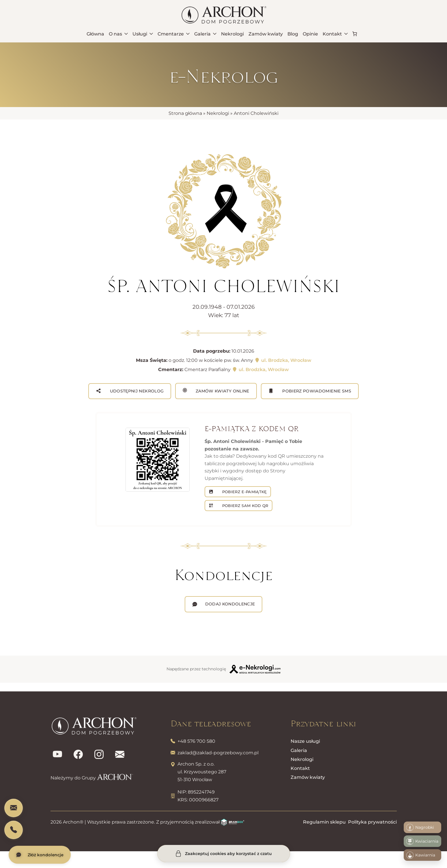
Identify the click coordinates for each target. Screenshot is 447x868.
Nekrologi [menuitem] (232, 34)
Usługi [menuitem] (143, 34)
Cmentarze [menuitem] (174, 34)
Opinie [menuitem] (310, 34)
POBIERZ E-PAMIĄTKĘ (244, 492)
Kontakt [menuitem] (335, 34)
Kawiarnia (421, 855)
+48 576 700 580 (196, 741)
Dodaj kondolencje (230, 604)
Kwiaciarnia (422, 841)
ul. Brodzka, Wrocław (283, 360)
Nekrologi (218, 113)
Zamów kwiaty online (216, 391)
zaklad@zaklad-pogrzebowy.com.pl (218, 753)
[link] (355, 34)
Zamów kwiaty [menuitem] (266, 34)
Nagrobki (420, 827)
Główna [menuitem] (95, 34)
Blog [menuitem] (293, 34)
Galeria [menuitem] (205, 34)
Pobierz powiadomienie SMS (316, 391)
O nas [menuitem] (118, 34)
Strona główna (185, 113)
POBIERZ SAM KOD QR (244, 506)
